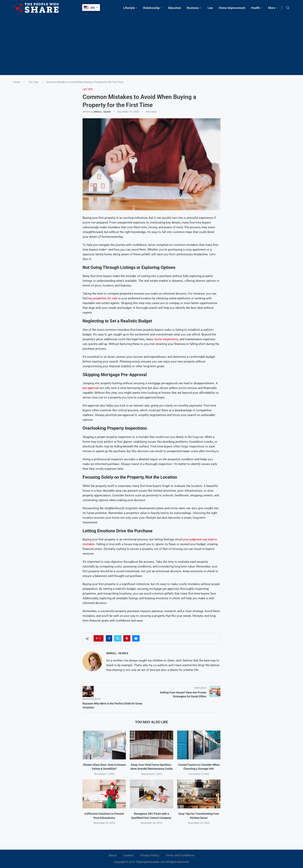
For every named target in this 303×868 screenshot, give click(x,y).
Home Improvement (232, 8)
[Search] (288, 8)
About (113, 855)
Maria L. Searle (102, 112)
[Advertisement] (151, 43)
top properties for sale (103, 298)
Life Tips (33, 82)
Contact (128, 855)
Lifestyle (129, 8)
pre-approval (91, 388)
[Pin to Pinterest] (127, 638)
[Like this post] (100, 638)
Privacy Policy (150, 855)
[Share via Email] (136, 638)
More (272, 8)
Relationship (151, 8)
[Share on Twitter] (118, 638)
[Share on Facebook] (109, 638)
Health (255, 8)
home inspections (166, 339)
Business (193, 8)
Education (175, 8)
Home (17, 82)
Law (210, 8)
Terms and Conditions (180, 855)
